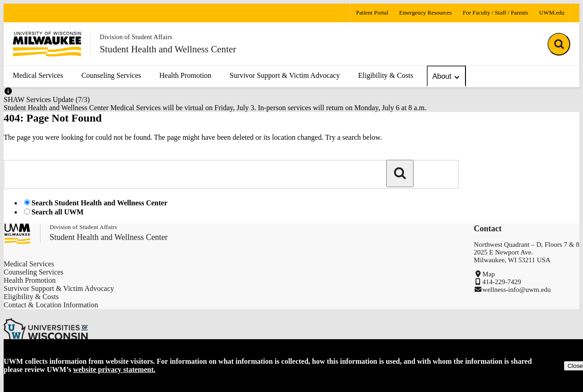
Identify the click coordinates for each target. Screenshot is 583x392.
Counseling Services (111, 75)
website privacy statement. (114, 369)
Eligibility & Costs (386, 75)
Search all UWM (57, 212)
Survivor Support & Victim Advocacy (285, 75)
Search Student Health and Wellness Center (100, 203)
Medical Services (38, 75)
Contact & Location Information (51, 305)
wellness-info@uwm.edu (517, 290)
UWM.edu (552, 13)
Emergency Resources (425, 13)
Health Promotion (185, 75)
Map (489, 274)
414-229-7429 (502, 282)
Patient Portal (372, 13)
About (446, 77)
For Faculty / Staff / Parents (496, 13)
